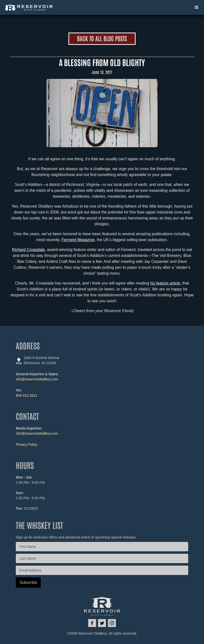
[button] (197, 7)
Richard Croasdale (29, 250)
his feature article (165, 283)
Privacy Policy (27, 445)
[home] (29, 7)
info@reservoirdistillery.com (37, 379)
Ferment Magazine (78, 240)
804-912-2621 (27, 395)
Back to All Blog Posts (102, 38)
